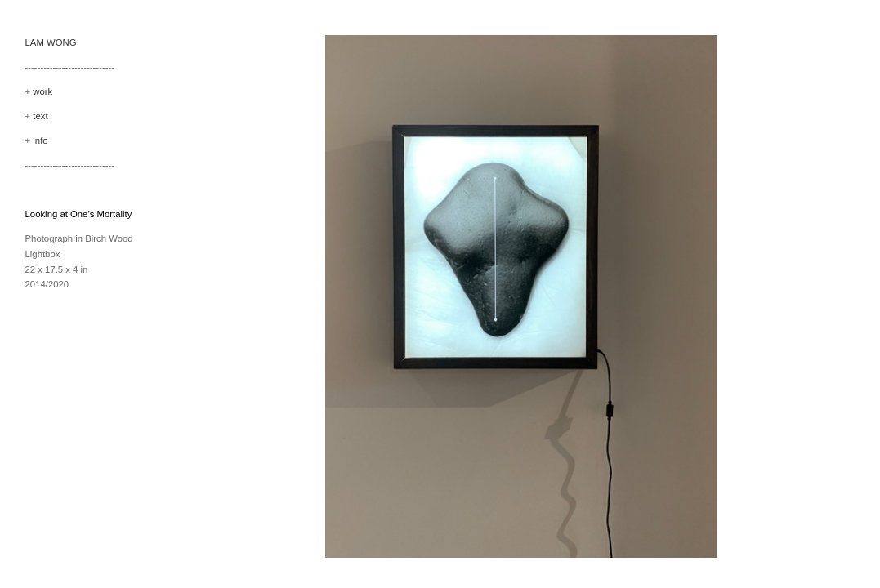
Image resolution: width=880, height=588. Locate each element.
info (40, 140)
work (42, 91)
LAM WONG (51, 42)
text (40, 116)
